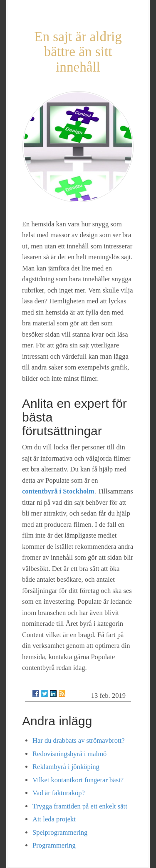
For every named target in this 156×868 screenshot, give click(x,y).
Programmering (54, 845)
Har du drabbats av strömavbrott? (78, 740)
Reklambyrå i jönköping (66, 767)
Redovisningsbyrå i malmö (69, 754)
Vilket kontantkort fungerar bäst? (78, 780)
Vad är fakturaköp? (59, 793)
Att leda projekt (54, 819)
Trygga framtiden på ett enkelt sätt (80, 806)
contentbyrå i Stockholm (58, 491)
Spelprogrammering (60, 832)
